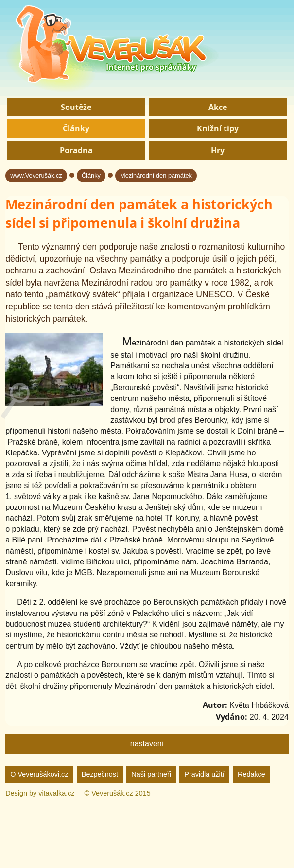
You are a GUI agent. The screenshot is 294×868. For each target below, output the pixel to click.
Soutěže (76, 107)
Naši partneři (151, 774)
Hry (218, 150)
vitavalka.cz (56, 793)
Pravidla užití (204, 774)
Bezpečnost (100, 774)
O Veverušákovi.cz (39, 774)
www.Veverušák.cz (36, 175)
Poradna (76, 150)
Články (76, 128)
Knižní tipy (218, 128)
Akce (218, 107)
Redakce (251, 774)
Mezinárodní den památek (156, 175)
